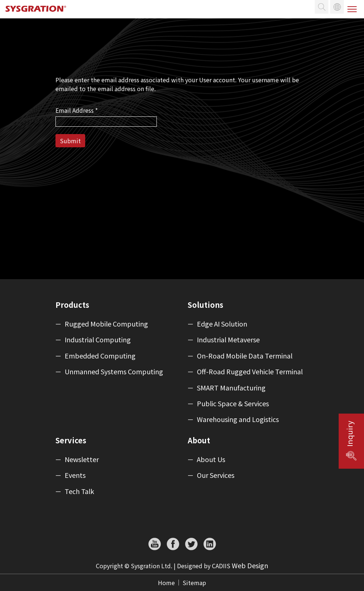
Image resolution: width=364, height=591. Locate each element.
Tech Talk (79, 491)
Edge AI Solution (222, 324)
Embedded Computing (100, 356)
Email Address (77, 110)
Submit (70, 141)
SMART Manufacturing (231, 388)
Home (166, 583)
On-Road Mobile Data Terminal (245, 356)
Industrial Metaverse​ (228, 340)
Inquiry (350, 434)
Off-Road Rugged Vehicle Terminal (250, 372)
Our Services (216, 475)
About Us (211, 460)
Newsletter (82, 460)
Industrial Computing (98, 340)
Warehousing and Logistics (238, 419)
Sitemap (194, 583)
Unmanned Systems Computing (114, 372)
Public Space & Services (233, 404)
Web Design (250, 565)
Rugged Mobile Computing (106, 324)
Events (75, 475)
